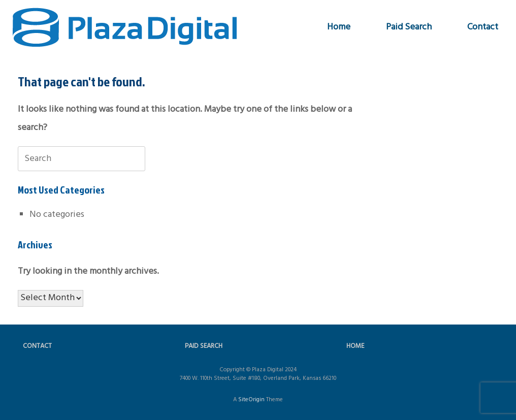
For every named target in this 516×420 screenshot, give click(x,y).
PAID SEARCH (204, 346)
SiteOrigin (251, 400)
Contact (483, 27)
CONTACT (37, 346)
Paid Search (409, 27)
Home (339, 27)
